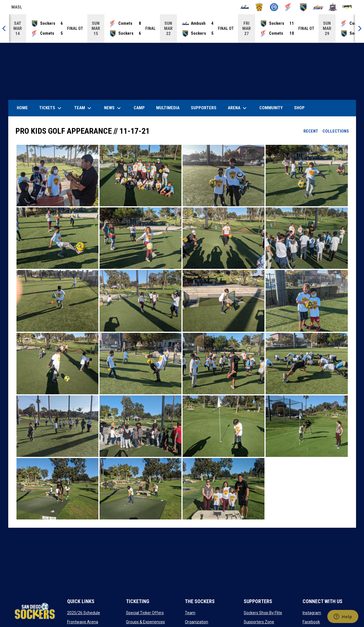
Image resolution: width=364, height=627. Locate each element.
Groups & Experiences (145, 622)
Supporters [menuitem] (204, 108)
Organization (197, 622)
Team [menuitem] (83, 108)
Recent (311, 131)
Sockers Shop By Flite (263, 613)
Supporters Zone (259, 622)
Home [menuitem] (22, 108)
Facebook (311, 622)
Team (190, 613)
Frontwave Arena (83, 622)
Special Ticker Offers (145, 613)
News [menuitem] (113, 108)
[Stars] (318, 7)
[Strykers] (333, 7)
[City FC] (274, 7)
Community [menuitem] (271, 108)
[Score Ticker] (182, 28)
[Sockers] (303, 7)
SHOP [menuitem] (301, 108)
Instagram (312, 613)
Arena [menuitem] (240, 108)
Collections (336, 131)
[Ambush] (245, 7)
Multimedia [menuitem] (168, 108)
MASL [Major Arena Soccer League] (17, 8)
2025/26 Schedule (84, 613)
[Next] (359, 28)
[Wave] (347, 7)
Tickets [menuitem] (51, 108)
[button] (57, 176)
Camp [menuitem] (139, 108)
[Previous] (5, 28)
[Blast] (259, 7)
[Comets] (289, 7)
